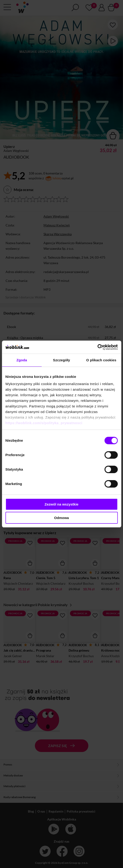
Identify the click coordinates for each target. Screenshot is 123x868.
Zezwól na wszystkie (62, 504)
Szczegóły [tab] (61, 360)
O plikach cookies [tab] (101, 360)
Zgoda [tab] (22, 360)
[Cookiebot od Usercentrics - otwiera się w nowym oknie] (97, 347)
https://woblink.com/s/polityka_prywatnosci (44, 423)
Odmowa (61, 518)
